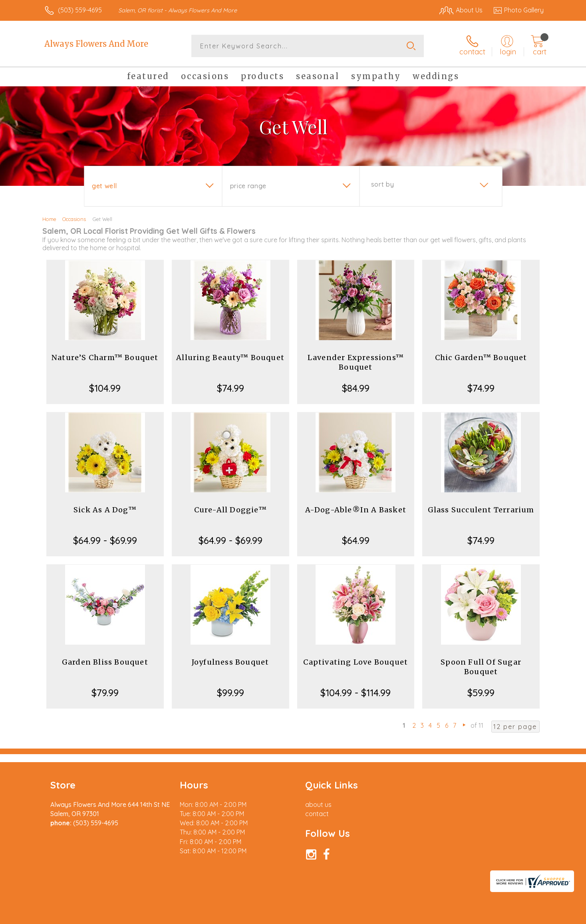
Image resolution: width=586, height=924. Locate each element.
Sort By (382, 184)
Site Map (522, 916)
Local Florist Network (473, 916)
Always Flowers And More (96, 44)
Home (49, 219)
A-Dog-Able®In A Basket (356, 510)
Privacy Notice (416, 916)
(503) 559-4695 (80, 10)
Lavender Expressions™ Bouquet (356, 362)
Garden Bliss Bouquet (105, 662)
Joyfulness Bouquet (230, 662)
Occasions (74, 219)
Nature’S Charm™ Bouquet (105, 357)
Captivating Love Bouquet (356, 662)
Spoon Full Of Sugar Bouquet (481, 667)
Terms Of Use (369, 916)
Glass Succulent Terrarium (481, 510)
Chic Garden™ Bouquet (481, 357)
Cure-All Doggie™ (230, 510)
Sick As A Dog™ (105, 510)
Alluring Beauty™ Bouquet (230, 357)
